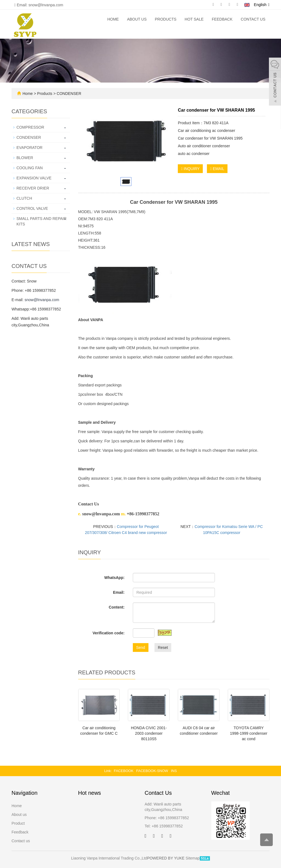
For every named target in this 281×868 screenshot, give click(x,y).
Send (141, 648)
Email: (119, 592)
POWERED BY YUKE (166, 858)
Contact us (253, 19)
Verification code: (109, 633)
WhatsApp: (114, 578)
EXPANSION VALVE (34, 178)
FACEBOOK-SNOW (152, 771)
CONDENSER (68, 94)
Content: (117, 607)
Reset (163, 648)
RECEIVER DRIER (33, 188)
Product (18, 823)
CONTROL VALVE (32, 208)
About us (137, 19)
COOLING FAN (30, 168)
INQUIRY (190, 169)
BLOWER (25, 158)
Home (113, 19)
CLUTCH (24, 198)
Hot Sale (194, 19)
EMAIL (217, 169)
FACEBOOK (124, 771)
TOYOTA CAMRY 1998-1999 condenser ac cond (249, 733)
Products (166, 19)
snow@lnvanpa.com (42, 300)
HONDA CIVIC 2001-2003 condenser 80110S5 (149, 733)
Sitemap (193, 858)
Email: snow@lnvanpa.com (39, 5)
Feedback (222, 19)
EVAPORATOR (29, 148)
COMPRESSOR (30, 127)
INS (174, 771)
